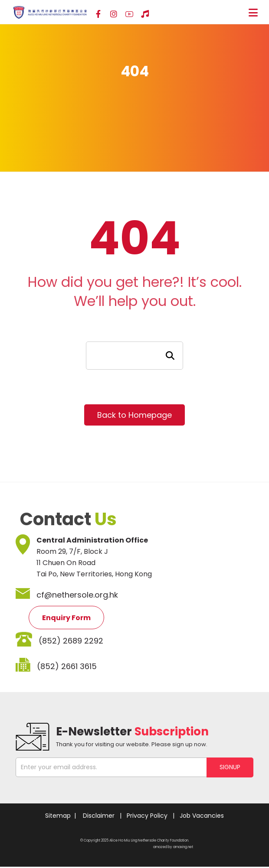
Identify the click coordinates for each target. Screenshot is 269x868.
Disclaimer (99, 816)
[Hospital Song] (145, 14)
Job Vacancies (202, 816)
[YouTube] (129, 14)
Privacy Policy (147, 816)
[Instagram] (114, 14)
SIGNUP (230, 767)
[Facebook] (98, 14)
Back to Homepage (134, 415)
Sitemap (58, 816)
